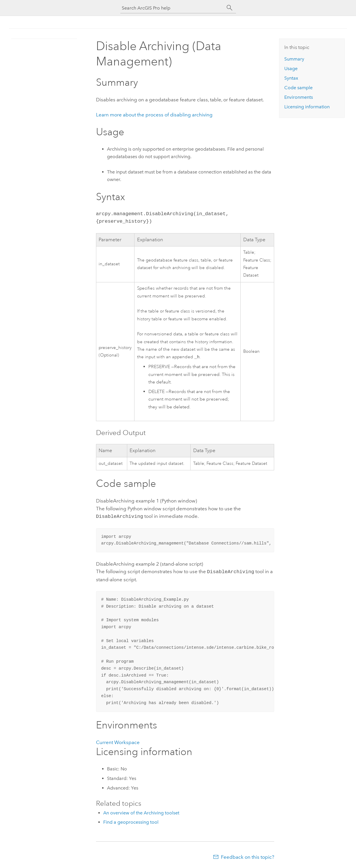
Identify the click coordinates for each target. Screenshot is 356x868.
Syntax (291, 78)
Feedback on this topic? (248, 856)
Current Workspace (118, 742)
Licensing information (307, 107)
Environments (299, 97)
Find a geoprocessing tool (131, 822)
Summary (294, 59)
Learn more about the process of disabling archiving (154, 115)
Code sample (298, 88)
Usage (291, 68)
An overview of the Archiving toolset (141, 812)
